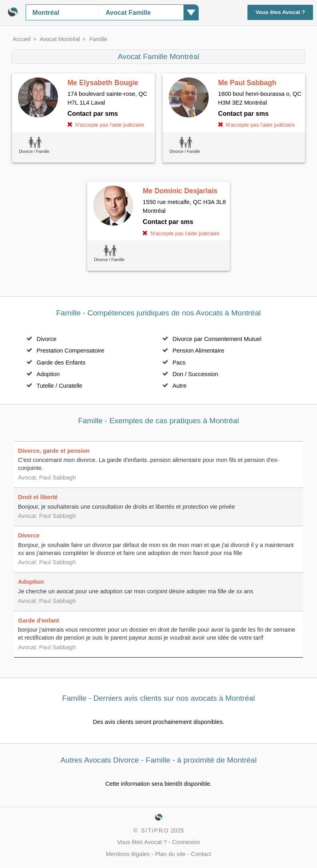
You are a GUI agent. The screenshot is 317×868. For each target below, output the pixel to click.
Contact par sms (93, 113)
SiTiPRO (155, 830)
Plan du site (170, 854)
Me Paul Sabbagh (247, 83)
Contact (201, 854)
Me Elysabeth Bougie (103, 83)
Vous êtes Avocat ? (280, 12)
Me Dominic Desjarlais (180, 191)
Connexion (186, 842)
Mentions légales (128, 854)
